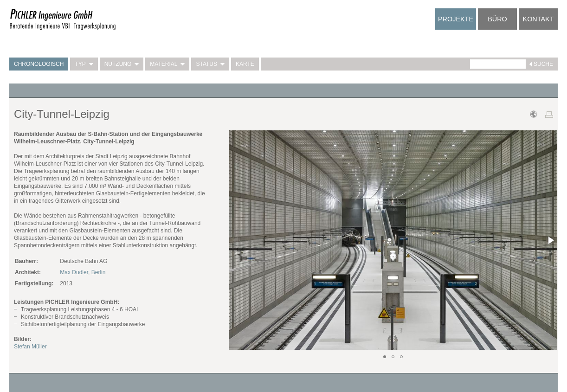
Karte (245, 64)
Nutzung (122, 64)
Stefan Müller (30, 347)
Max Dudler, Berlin (83, 272)
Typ (84, 64)
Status (210, 64)
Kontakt (538, 19)
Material (167, 64)
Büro (497, 19)
